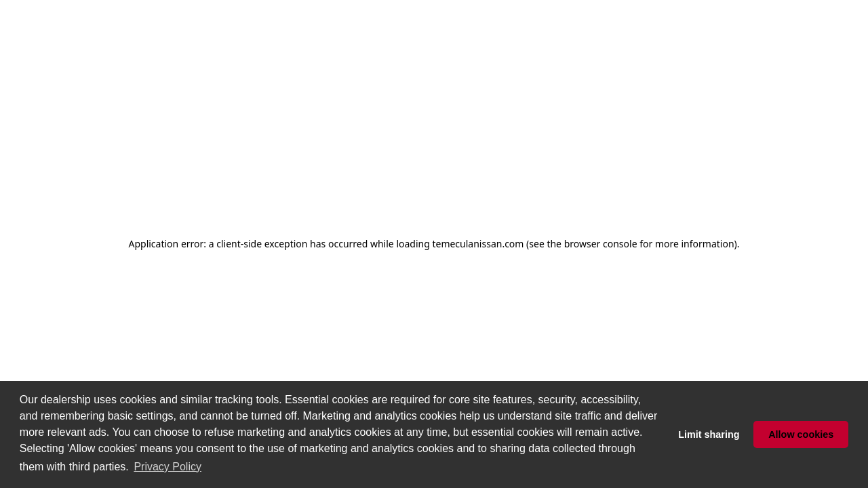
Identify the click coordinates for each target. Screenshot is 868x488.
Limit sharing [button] (709, 434)
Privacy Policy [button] (167, 467)
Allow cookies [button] (801, 434)
